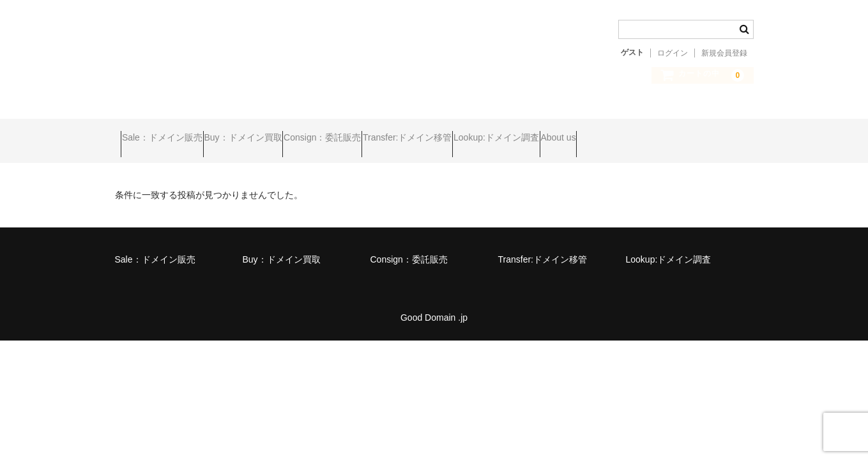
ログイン (673, 53)
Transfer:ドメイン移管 (487, 132)
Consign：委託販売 (378, 132)
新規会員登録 (724, 53)
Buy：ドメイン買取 (273, 132)
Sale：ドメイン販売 (168, 132)
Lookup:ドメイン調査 (600, 132)
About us (687, 132)
